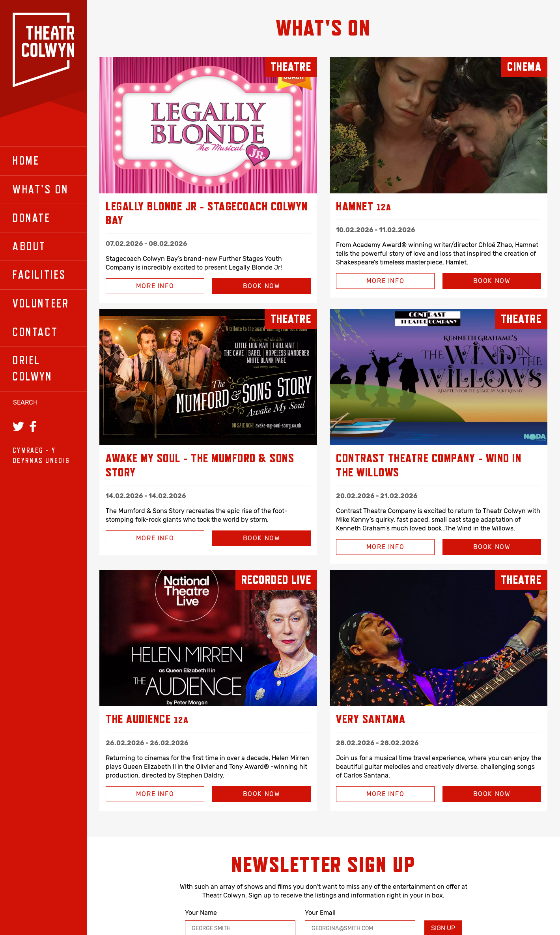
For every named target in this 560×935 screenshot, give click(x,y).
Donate (32, 218)
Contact (35, 332)
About (29, 246)
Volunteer (41, 304)
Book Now (262, 286)
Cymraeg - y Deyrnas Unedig (41, 455)
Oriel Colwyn (33, 368)
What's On (40, 189)
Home (26, 161)
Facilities (39, 275)
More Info (140, 286)
